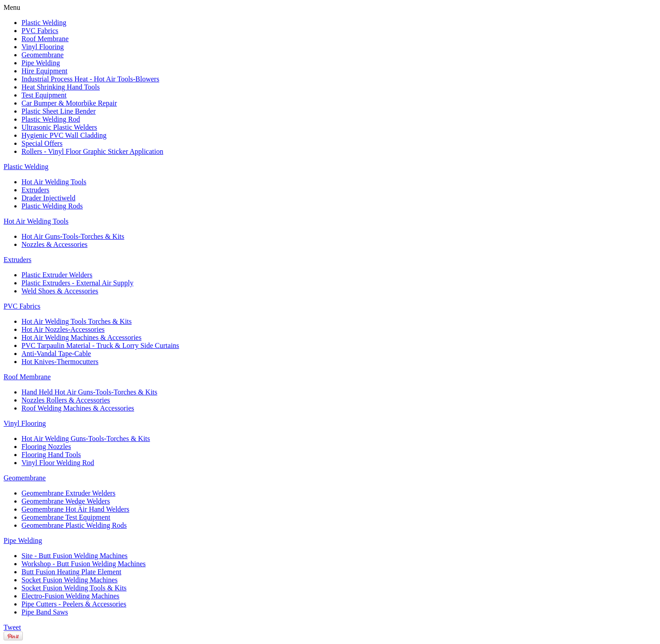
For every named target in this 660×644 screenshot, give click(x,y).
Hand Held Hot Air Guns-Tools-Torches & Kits (89, 392)
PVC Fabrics (40, 31)
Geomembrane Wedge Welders (66, 501)
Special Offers (42, 143)
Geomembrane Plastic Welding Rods (74, 525)
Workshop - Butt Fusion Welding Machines (84, 564)
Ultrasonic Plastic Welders (59, 127)
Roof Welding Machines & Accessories (78, 408)
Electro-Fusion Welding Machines (70, 596)
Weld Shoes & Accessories (60, 291)
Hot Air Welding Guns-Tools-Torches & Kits (86, 439)
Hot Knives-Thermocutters (60, 362)
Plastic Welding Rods (52, 206)
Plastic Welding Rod (51, 119)
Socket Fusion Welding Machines (70, 580)
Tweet (12, 627)
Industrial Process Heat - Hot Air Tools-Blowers (90, 79)
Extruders (35, 190)
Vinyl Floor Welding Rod (58, 463)
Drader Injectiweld (48, 198)
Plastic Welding (44, 23)
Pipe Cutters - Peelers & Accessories (74, 604)
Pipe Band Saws (45, 612)
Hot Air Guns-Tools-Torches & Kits (73, 236)
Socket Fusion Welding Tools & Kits (74, 588)
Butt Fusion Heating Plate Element (71, 572)
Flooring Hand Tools (51, 455)
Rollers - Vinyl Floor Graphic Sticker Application (92, 151)
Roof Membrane (45, 39)
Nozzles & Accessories (55, 244)
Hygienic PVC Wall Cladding (64, 135)
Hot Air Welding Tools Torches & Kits (77, 321)
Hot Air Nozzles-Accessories (63, 329)
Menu (12, 7)
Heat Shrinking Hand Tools (61, 87)
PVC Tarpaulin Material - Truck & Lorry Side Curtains (100, 345)
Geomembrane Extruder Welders (68, 493)
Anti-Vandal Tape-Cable (56, 354)
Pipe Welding (41, 63)
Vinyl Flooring (43, 47)
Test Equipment (44, 95)
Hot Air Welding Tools (54, 182)
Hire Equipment (45, 71)
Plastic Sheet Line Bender (59, 111)
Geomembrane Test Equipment (66, 517)
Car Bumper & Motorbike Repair (69, 103)
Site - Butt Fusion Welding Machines (75, 556)
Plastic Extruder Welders (57, 275)
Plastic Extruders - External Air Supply (77, 283)
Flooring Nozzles (46, 447)
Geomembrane (43, 55)
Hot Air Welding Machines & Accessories (81, 337)
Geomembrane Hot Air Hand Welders (75, 509)
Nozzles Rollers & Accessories (66, 400)
